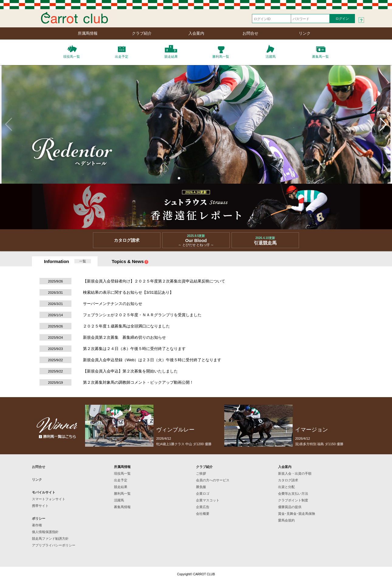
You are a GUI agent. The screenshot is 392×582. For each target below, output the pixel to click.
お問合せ (250, 33)
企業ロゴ (203, 494)
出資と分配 (286, 487)
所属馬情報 (88, 33)
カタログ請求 (288, 480)
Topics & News (131, 261)
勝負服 (201, 487)
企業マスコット (208, 500)
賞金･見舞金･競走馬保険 (297, 514)
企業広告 (203, 507)
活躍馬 (119, 500)
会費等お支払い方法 (293, 494)
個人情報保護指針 (45, 532)
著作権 (37, 525)
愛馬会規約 (286, 520)
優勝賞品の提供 (290, 507)
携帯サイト (40, 506)
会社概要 (203, 514)
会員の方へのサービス (213, 480)
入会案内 (196, 33)
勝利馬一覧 (122, 494)
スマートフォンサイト (49, 499)
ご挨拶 (201, 473)
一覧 (83, 261)
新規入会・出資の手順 (295, 473)
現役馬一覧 (122, 473)
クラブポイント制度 (293, 500)
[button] (179, 178)
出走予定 (121, 480)
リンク (305, 33)
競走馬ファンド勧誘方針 (50, 539)
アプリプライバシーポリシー (54, 545)
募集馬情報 (122, 507)
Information (57, 261)
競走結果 (121, 487)
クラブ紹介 (142, 33)
